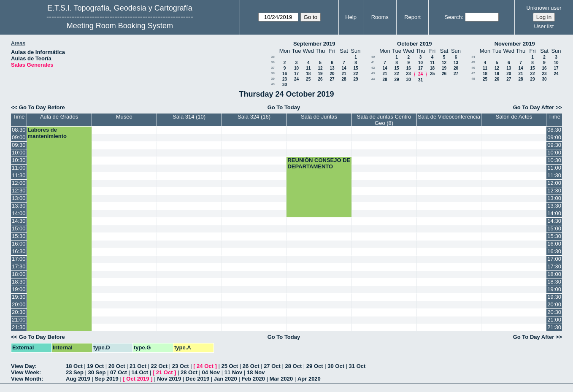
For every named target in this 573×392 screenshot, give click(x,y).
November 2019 (515, 44)
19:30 (19, 297)
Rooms (380, 17)
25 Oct (230, 366)
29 (355, 79)
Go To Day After (534, 107)
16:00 (19, 244)
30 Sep (97, 372)
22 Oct (159, 366)
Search (453, 17)
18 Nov (256, 372)
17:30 (19, 266)
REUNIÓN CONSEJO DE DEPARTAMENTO (319, 163)
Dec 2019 (197, 379)
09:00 (19, 137)
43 (373, 73)
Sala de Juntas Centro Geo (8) (384, 120)
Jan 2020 (226, 379)
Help (351, 17)
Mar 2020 (281, 379)
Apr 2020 (309, 379)
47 (473, 73)
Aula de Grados (59, 117)
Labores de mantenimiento (47, 133)
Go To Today (284, 107)
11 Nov (234, 372)
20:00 (19, 304)
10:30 (19, 160)
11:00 (19, 168)
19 (320, 74)
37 (273, 68)
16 (285, 74)
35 (273, 57)
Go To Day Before (42, 107)
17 (296, 74)
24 (296, 79)
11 (308, 68)
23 (285, 79)
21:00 (19, 320)
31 (420, 80)
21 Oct (138, 366)
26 (320, 79)
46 (473, 68)
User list (544, 26)
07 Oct (119, 372)
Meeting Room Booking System (120, 26)
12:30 (19, 191)
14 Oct (140, 372)
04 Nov (211, 372)
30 (285, 85)
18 (308, 74)
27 (332, 79)
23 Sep (75, 372)
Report (412, 17)
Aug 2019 (78, 379)
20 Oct (117, 366)
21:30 (19, 327)
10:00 (19, 153)
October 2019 (414, 44)
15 (355, 68)
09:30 (19, 145)
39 (273, 79)
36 (273, 62)
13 (332, 68)
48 (473, 79)
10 (296, 68)
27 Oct (272, 366)
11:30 (19, 175)
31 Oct (357, 366)
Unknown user (544, 8)
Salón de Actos (514, 117)
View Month (26, 379)
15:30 (19, 236)
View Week (25, 372)
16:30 (19, 251)
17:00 (19, 259)
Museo (124, 117)
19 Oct (95, 366)
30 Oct (336, 366)
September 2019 (314, 44)
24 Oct (205, 366)
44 (373, 79)
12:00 (19, 183)
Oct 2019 (138, 379)
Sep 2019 (106, 379)
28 (344, 79)
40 (273, 84)
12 (320, 68)
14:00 (19, 213)
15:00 (19, 228)
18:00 (19, 274)
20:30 (19, 312)
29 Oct (315, 366)
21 (344, 74)
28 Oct (294, 366)
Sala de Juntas (319, 117)
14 (344, 68)
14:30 (19, 221)
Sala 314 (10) (189, 117)
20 (332, 74)
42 (373, 68)
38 (273, 73)
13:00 (19, 198)
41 (373, 62)
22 (355, 74)
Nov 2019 (169, 379)
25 (308, 79)
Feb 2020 (253, 379)
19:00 (19, 289)
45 (473, 62)
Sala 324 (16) (254, 117)
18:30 (19, 282)
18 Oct (74, 366)
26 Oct (251, 366)
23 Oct (181, 366)
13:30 (19, 206)
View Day (23, 366)
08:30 (19, 130)
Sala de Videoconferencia (449, 117)
